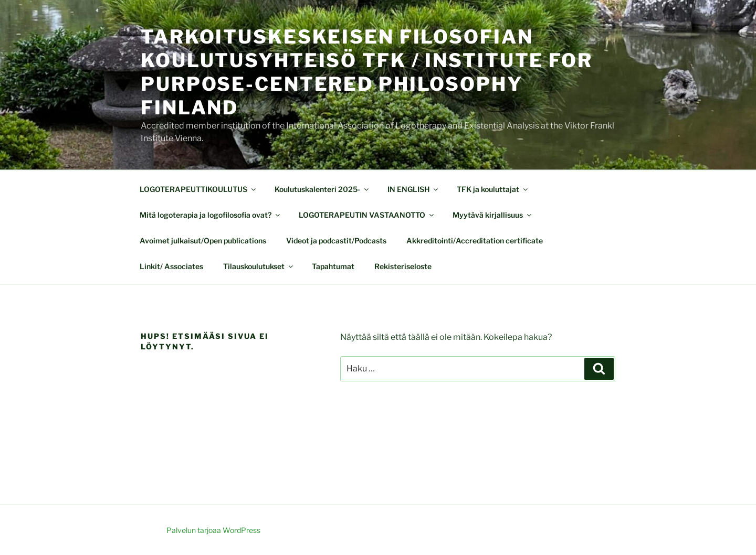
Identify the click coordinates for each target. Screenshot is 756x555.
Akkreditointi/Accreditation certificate (475, 241)
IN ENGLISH (413, 189)
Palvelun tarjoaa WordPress (213, 530)
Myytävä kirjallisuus (493, 215)
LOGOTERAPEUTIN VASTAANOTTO (367, 215)
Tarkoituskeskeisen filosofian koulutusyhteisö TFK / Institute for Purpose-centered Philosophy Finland (367, 72)
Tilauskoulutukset (259, 266)
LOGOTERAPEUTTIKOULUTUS (198, 189)
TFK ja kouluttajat (493, 189)
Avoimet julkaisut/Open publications (203, 241)
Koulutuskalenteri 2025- (322, 189)
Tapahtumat (333, 266)
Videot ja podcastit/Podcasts (336, 241)
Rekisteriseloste (403, 266)
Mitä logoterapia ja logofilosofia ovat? (211, 215)
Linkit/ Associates (171, 266)
